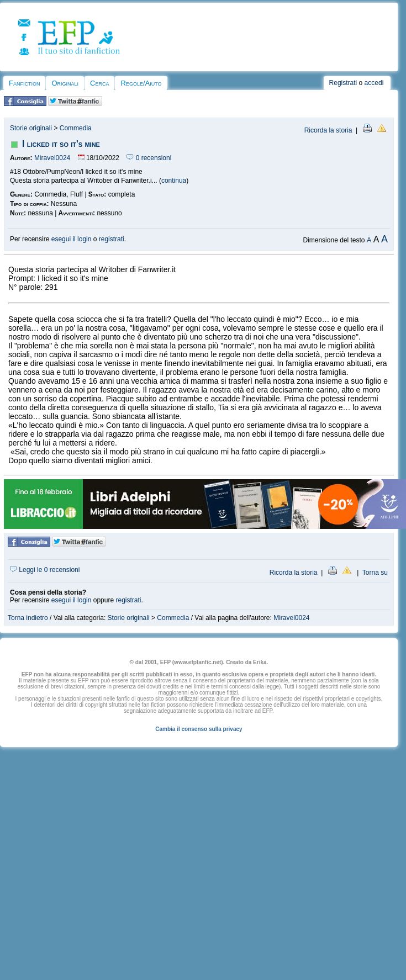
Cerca (99, 83)
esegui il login (72, 239)
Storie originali (31, 128)
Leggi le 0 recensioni (45, 570)
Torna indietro (28, 618)
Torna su (375, 573)
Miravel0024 (52, 158)
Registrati (343, 83)
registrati (112, 239)
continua (174, 181)
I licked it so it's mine (61, 144)
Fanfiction (24, 83)
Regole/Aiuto (141, 83)
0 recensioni (149, 158)
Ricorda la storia (328, 130)
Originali (65, 83)
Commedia (76, 128)
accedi (374, 83)
